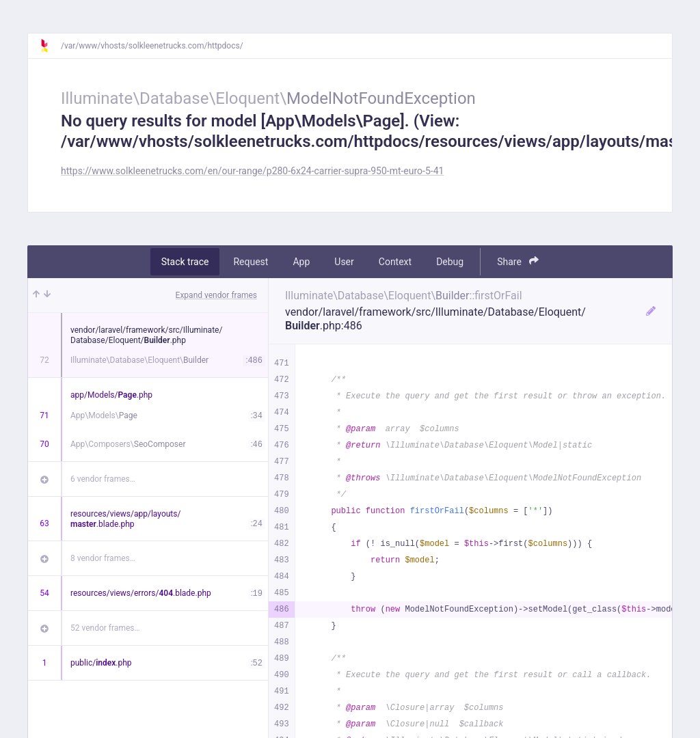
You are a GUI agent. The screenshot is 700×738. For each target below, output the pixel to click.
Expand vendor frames (216, 295)
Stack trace (185, 262)
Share (518, 261)
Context (395, 262)
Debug (450, 262)
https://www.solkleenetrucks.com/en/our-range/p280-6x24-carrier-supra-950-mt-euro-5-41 (252, 171)
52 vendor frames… (105, 628)
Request (251, 262)
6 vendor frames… (103, 479)
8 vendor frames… (103, 558)
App (301, 262)
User (344, 262)
